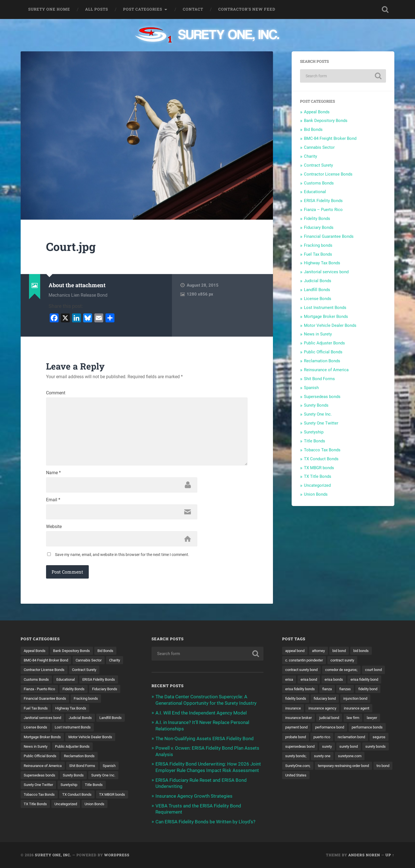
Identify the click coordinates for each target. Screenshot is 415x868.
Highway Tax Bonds (322, 263)
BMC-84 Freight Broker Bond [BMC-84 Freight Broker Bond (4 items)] (48, 662)
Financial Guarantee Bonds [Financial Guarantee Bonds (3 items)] (47, 701)
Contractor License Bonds (328, 174)
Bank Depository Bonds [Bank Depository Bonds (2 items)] (75, 653)
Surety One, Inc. (53, 855)
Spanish (311, 388)
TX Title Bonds (318, 476)
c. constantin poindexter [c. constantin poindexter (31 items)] (306, 662)
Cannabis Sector (319, 147)
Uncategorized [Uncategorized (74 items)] (36, 817)
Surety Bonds (316, 405)
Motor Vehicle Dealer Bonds (330, 325)
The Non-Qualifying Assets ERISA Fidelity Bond (205, 740)
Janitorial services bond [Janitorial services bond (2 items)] (44, 720)
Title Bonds (315, 441)
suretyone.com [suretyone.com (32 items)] (298, 778)
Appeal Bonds (317, 112)
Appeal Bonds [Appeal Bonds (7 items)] (36, 653)
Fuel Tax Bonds (318, 254)
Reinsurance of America (326, 370)
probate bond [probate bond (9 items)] (297, 749)
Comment (56, 393)
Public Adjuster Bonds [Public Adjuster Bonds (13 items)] (43, 759)
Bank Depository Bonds (326, 121)
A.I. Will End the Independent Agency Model (201, 714)
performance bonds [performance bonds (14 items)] (342, 740)
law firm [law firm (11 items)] (322, 730)
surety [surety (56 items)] (352, 759)
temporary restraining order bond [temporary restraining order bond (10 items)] (314, 788)
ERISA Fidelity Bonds (323, 201)
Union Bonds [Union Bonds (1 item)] (67, 817)
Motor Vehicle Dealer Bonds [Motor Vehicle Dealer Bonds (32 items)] (47, 749)
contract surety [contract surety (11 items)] (348, 662)
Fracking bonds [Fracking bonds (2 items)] (92, 701)
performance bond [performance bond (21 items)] (301, 740)
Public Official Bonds (323, 352)
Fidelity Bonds (317, 219)
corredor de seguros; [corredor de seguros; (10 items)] (347, 672)
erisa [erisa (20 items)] (316, 682)
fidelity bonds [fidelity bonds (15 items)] (346, 701)
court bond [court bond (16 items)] (295, 682)
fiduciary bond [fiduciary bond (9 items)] (298, 711)
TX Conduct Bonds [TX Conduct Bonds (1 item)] (40, 807)
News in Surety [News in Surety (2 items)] (92, 749)
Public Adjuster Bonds (324, 343)
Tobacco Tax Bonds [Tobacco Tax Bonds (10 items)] (93, 798)
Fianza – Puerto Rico (323, 210)
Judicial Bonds (318, 281)
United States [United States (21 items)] (297, 798)
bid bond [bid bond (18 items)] (344, 653)
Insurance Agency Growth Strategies (194, 797)
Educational (315, 192)
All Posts (97, 9)
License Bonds (318, 299)
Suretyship (314, 432)
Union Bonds (316, 494)
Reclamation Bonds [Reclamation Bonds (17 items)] (41, 769)
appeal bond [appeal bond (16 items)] (296, 653)
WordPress (117, 855)
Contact (193, 9)
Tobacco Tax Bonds (322, 450)
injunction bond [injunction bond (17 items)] (331, 711)
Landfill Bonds (317, 290)
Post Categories (143, 9)
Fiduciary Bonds (319, 227)
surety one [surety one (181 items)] (355, 769)
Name (53, 474)
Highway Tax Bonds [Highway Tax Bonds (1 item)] (75, 711)
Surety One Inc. (318, 414)
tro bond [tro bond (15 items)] (358, 788)
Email (53, 502)
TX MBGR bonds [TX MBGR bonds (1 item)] (78, 807)
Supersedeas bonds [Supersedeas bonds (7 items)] (99, 778)
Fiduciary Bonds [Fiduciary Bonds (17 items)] (112, 691)
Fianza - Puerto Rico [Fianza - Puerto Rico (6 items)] (41, 691)
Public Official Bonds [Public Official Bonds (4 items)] (87, 759)
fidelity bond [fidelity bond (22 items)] (316, 701)
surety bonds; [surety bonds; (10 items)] (327, 769)
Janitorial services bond (326, 272)
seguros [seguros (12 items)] (292, 759)
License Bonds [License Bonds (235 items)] (69, 730)
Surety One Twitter (321, 423)
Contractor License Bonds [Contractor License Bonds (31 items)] (66, 672)
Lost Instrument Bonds (325, 308)
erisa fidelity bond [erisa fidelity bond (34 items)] (300, 691)
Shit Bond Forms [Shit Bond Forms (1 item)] (38, 778)
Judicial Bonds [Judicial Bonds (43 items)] (85, 720)
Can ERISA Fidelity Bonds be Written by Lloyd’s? (205, 822)
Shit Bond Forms (319, 379)
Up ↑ (390, 855)
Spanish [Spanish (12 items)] (67, 778)
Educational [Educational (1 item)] (69, 682)
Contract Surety (318, 165)
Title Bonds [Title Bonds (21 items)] (59, 798)
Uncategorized (317, 485)
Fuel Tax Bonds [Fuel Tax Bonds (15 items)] (37, 711)
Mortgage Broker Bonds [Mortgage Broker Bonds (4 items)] (92, 740)
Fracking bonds (318, 245)
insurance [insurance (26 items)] (360, 711)
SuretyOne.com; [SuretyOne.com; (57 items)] (333, 778)
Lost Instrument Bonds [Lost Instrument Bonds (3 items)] (44, 740)
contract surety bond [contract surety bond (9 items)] (303, 672)
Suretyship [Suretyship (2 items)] (33, 798)
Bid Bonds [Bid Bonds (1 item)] (112, 653)
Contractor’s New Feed (247, 9)
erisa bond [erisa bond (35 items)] (337, 682)
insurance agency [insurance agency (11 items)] (300, 720)
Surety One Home (49, 9)
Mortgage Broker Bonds (326, 316)
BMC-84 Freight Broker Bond (330, 138)
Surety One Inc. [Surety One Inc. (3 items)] (68, 788)
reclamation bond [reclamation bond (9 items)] (358, 749)
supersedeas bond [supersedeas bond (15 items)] (323, 759)
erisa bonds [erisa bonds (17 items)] (363, 682)
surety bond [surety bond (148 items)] (375, 759)
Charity (310, 156)
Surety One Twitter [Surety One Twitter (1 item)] (104, 788)
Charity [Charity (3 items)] (30, 672)
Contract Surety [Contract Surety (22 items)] (110, 672)
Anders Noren (364, 855)
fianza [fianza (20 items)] (369, 691)
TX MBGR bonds (319, 468)
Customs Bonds (319, 183)
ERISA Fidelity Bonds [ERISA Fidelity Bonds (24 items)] (105, 682)
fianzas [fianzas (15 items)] (292, 701)
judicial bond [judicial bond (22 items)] (296, 730)
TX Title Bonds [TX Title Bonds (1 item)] (112, 807)
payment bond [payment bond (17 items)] (368, 730)
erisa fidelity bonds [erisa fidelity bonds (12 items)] (339, 691)
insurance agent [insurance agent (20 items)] (337, 720)
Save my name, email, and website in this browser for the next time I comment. (122, 557)
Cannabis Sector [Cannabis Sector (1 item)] (95, 662)
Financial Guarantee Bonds (329, 236)
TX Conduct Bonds (321, 459)
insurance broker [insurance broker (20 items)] (373, 720)
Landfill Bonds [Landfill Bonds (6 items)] (36, 730)
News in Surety (318, 334)
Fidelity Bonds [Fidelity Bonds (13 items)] (78, 691)
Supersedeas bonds (322, 397)
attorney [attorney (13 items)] (322, 653)
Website (54, 529)
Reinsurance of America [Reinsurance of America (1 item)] (86, 769)
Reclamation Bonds (322, 361)
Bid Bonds (313, 130)
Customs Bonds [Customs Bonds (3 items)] (38, 682)
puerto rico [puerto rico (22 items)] (326, 749)
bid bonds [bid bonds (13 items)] (368, 653)
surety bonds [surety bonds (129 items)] (297, 769)
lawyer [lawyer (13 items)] (342, 730)
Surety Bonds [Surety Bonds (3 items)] (35, 788)
